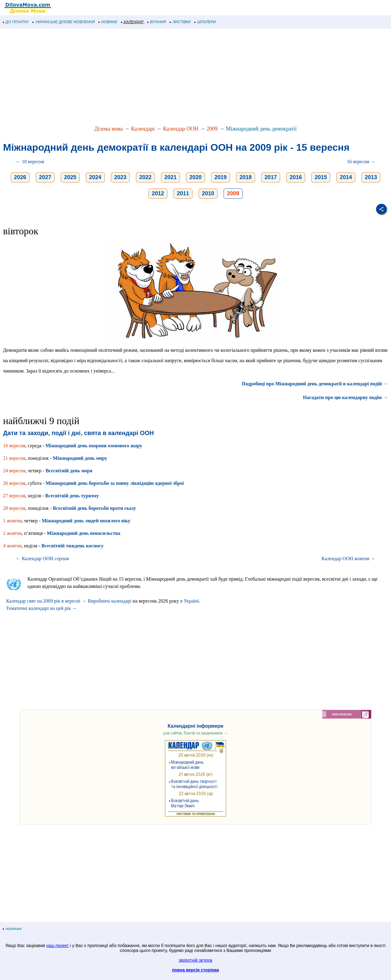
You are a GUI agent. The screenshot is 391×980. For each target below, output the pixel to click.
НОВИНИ (108, 22)
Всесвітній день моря (69, 471)
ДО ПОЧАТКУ (16, 22)
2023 (120, 177)
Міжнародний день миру (80, 458)
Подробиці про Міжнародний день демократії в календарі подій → (315, 384)
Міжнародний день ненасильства (83, 533)
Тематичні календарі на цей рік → (42, 608)
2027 (45, 177)
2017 (271, 177)
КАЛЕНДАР (132, 22)
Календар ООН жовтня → (349, 558)
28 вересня (14, 508)
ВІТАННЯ (157, 22)
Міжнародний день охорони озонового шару (94, 446)
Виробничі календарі (110, 601)
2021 (170, 177)
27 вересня (14, 496)
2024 (95, 177)
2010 (208, 193)
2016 (296, 177)
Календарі (143, 129)
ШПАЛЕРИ (205, 22)
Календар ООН (181, 129)
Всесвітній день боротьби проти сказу (94, 508)
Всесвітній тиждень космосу (72, 546)
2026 (20, 177)
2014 (346, 177)
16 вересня (14, 446)
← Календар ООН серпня (42, 558)
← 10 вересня (30, 162)
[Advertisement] (183, 77)
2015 (321, 177)
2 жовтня (12, 533)
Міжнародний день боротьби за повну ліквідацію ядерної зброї (115, 483)
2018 (246, 177)
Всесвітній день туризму (72, 496)
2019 (221, 177)
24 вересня (14, 471)
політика (12, 929)
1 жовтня (12, 521)
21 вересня (14, 458)
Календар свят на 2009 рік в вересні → (46, 601)
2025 (70, 177)
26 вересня (14, 483)
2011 (183, 193)
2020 (195, 177)
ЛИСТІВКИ (180, 22)
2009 (212, 129)
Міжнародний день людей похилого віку (86, 521)
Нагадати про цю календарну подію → (345, 397)
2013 (371, 177)
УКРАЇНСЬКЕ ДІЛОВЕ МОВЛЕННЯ (64, 22)
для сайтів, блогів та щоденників (195, 733)
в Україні (190, 601)
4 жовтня (12, 546)
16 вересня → (361, 162)
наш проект (57, 946)
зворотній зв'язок (195, 960)
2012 (158, 193)
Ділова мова (109, 129)
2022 (145, 177)
